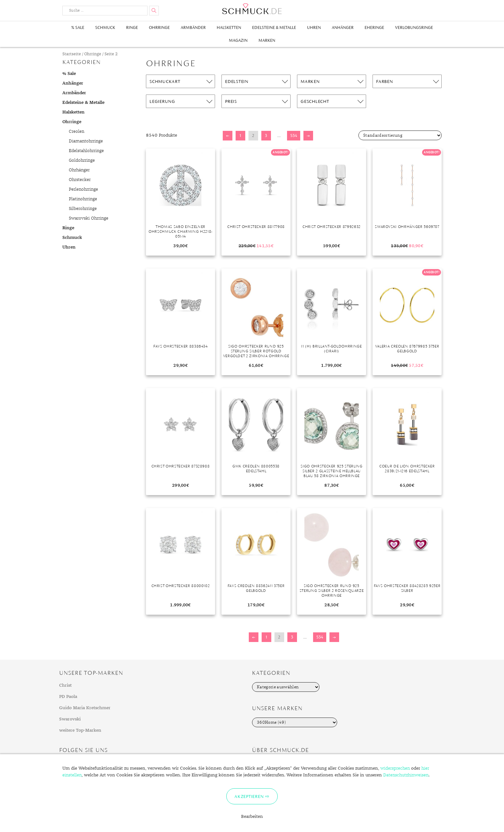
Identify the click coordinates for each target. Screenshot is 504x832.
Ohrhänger (79, 170)
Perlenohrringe (83, 189)
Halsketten (229, 27)
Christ (65, 685)
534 (294, 136)
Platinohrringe (83, 199)
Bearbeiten (252, 817)
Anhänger (343, 27)
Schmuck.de (252, 9)
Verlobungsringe (414, 27)
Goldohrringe (82, 160)
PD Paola (68, 697)
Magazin (238, 40)
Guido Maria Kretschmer (85, 708)
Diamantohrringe (86, 141)
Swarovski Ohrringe (89, 218)
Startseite (72, 54)
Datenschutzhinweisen (406, 775)
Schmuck (105, 27)
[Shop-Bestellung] (400, 135)
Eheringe (374, 27)
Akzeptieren (249, 796)
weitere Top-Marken (80, 730)
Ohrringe (159, 27)
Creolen (76, 131)
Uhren (314, 27)
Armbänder (193, 27)
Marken (267, 40)
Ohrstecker (80, 180)
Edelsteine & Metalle (274, 27)
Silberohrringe (83, 209)
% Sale (78, 27)
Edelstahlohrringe (86, 151)
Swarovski (70, 719)
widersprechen (395, 768)
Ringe (132, 27)
